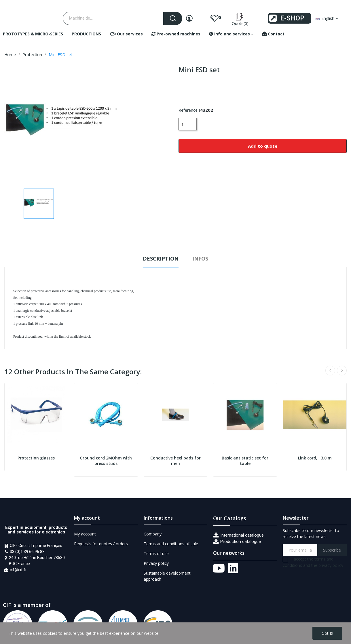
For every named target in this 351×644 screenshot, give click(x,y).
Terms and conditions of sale (171, 544)
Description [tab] (161, 259)
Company (153, 534)
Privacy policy (156, 563)
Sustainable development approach (167, 576)
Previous (330, 371)
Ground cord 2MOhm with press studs (106, 461)
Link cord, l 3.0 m (315, 458)
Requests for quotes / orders (101, 544)
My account (85, 534)
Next (342, 371)
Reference (188, 110)
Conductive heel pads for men (175, 461)
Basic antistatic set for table (245, 461)
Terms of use (156, 553)
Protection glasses (36, 458)
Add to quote (263, 146)
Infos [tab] (200, 259)
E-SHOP (292, 18)
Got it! (327, 633)
